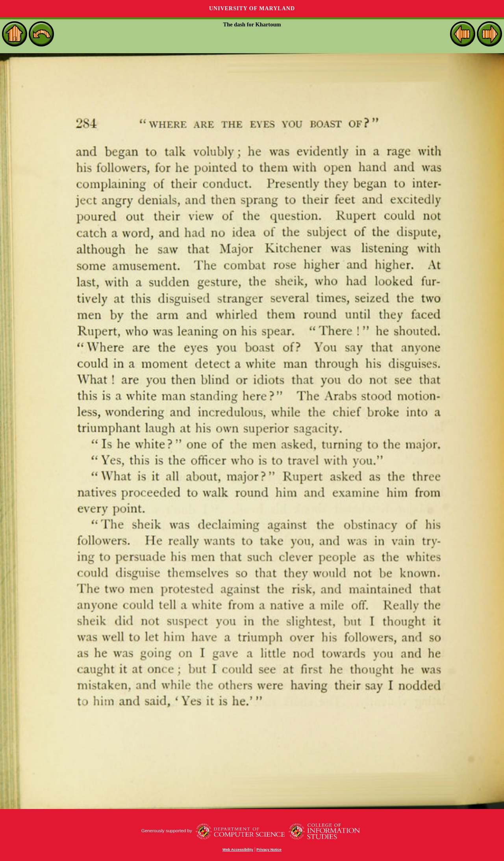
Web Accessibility (238, 850)
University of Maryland (252, 8)
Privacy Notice (269, 850)
